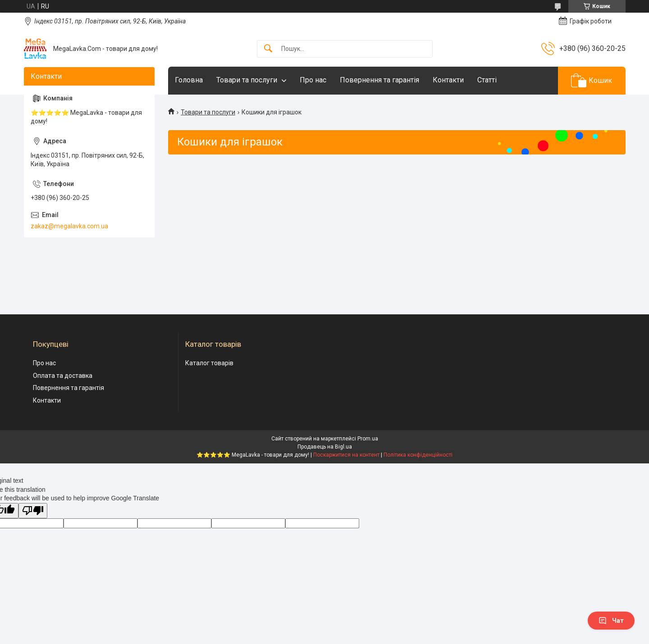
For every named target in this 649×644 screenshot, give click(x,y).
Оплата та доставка (63, 376)
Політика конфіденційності (418, 455)
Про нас (313, 80)
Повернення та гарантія (379, 80)
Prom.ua (368, 439)
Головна (189, 80)
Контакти (448, 80)
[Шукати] (268, 49)
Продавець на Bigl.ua (325, 447)
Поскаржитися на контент (346, 455)
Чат (611, 621)
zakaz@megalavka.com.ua (69, 226)
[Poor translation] (33, 511)
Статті (487, 80)
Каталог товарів (209, 363)
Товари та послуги (247, 80)
